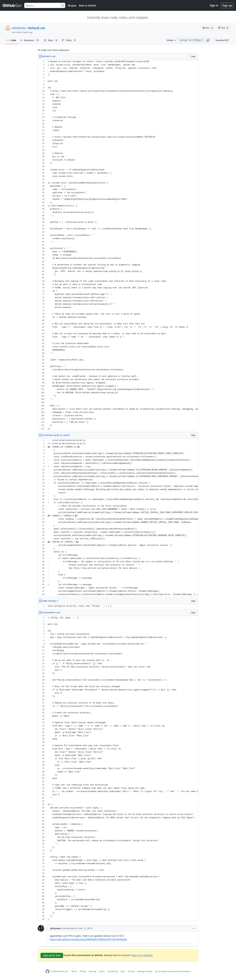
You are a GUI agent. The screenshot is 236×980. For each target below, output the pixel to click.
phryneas (56, 928)
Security (93, 971)
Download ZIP (222, 40)
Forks (69, 40)
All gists (72, 5)
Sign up (227, 5)
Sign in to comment (142, 955)
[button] (208, 40)
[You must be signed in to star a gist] (208, 28)
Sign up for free (52, 955)
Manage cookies (145, 971)
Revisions (30, 40)
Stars (51, 40)
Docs (123, 971)
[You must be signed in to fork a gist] (224, 28)
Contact (131, 971)
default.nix (37, 28)
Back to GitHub (88, 5)
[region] (118, 245)
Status (102, 971)
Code (11, 40)
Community (113, 971)
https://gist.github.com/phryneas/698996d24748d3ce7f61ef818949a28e (88, 939)
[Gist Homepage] (12, 5)
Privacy (83, 971)
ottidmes (19, 28)
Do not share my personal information (173, 971)
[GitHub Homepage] (48, 971)
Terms (74, 971)
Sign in (214, 5)
